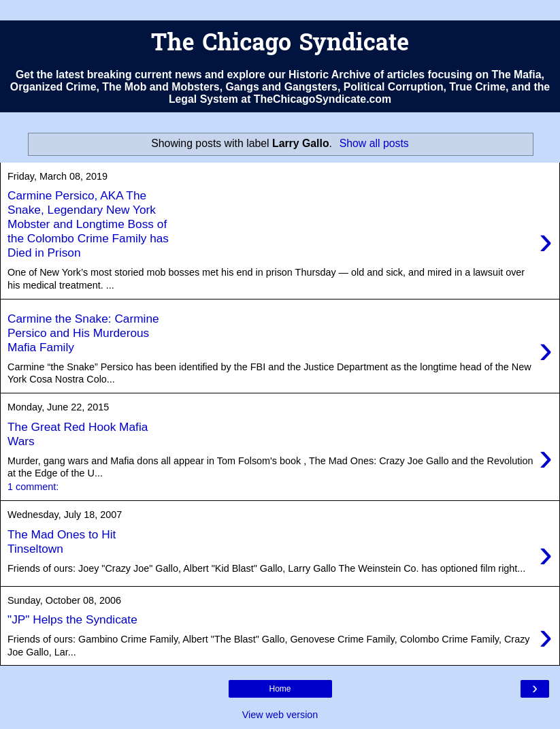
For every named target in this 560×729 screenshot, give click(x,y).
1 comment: (33, 487)
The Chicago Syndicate (280, 45)
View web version (280, 715)
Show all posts (374, 143)
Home (280, 689)
